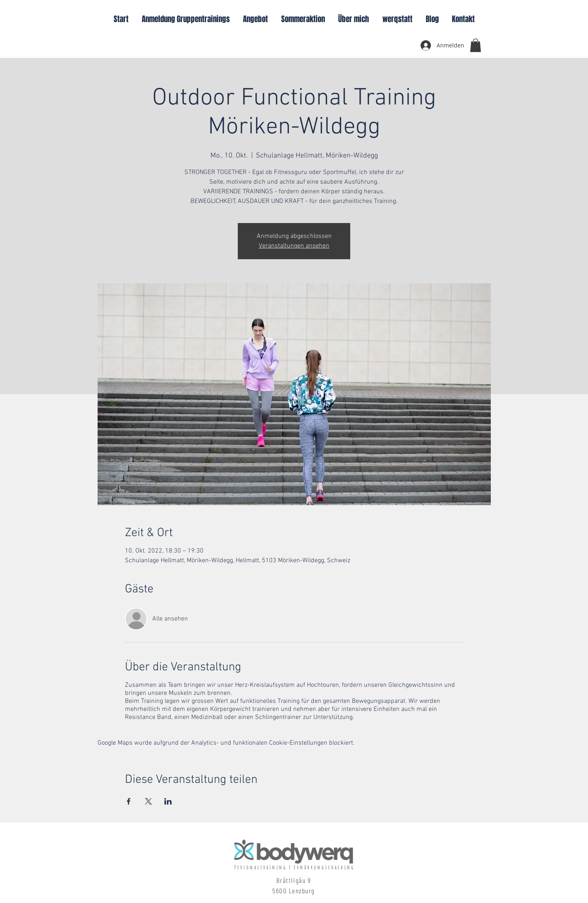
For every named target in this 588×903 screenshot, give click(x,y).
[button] (476, 45)
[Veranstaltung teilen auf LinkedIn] (168, 801)
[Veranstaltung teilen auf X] (148, 801)
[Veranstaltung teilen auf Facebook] (129, 801)
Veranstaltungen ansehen (294, 246)
